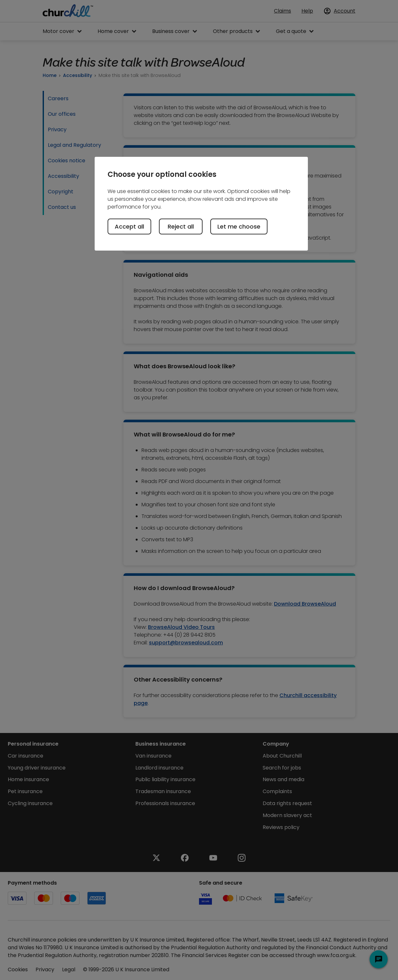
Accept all (129, 226)
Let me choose (239, 226)
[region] (201, 204)
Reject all (181, 226)
